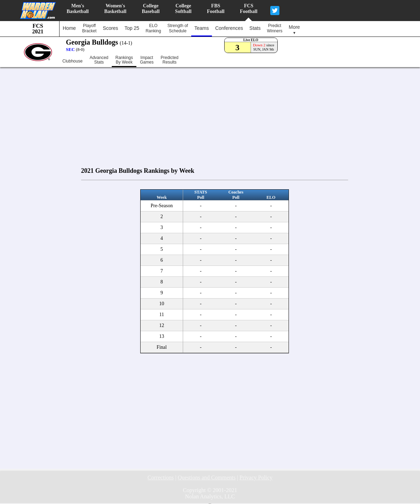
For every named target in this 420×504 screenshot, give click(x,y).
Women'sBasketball (115, 9)
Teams (202, 28)
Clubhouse (73, 61)
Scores (111, 28)
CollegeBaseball (151, 9)
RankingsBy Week (124, 60)
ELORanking (153, 28)
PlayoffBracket (89, 28)
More (294, 30)
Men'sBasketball (78, 9)
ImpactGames (147, 60)
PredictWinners (274, 28)
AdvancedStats (99, 60)
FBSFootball (216, 9)
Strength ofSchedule (178, 28)
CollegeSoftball (183, 9)
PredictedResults (170, 60)
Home (69, 28)
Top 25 (132, 28)
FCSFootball (249, 9)
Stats (255, 28)
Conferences (229, 28)
